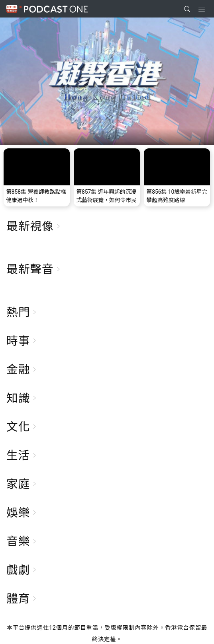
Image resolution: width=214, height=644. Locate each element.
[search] (187, 9)
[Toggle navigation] (202, 9)
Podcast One (56, 9)
